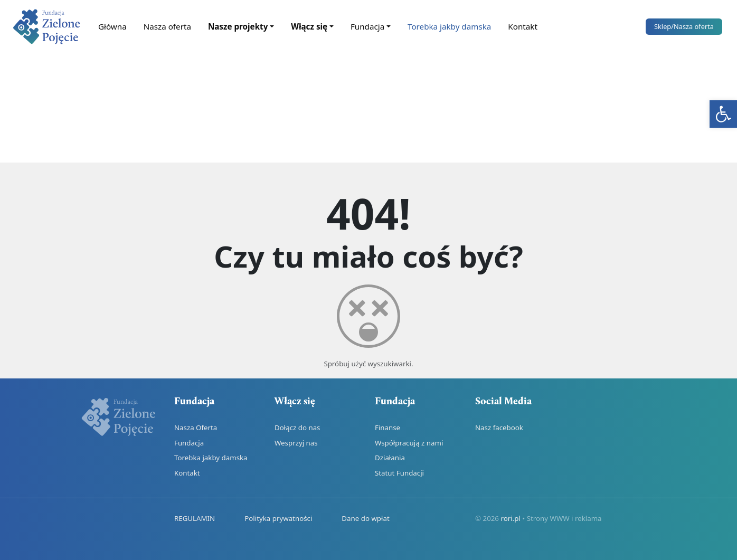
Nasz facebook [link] (499, 428)
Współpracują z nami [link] (409, 443)
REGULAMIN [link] (195, 518)
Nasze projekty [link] (238, 26)
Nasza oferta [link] (167, 26)
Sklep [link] (684, 26)
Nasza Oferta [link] (196, 428)
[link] (723, 114)
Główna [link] (112, 26)
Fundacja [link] (367, 26)
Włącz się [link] (309, 26)
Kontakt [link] (523, 26)
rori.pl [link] (510, 518)
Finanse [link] (388, 428)
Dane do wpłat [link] (365, 518)
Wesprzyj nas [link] (296, 443)
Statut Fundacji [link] (399, 473)
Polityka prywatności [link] (278, 518)
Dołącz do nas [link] (297, 428)
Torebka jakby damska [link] (449, 26)
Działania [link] (390, 458)
